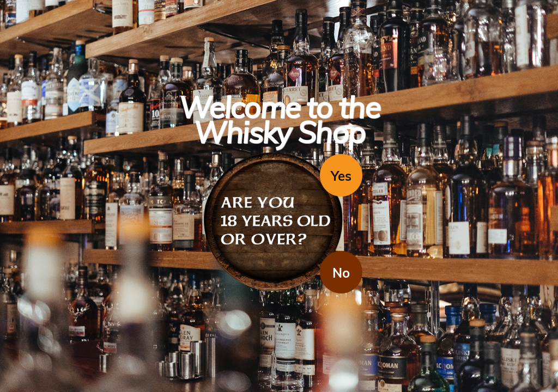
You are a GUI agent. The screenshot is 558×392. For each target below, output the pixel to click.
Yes (341, 176)
